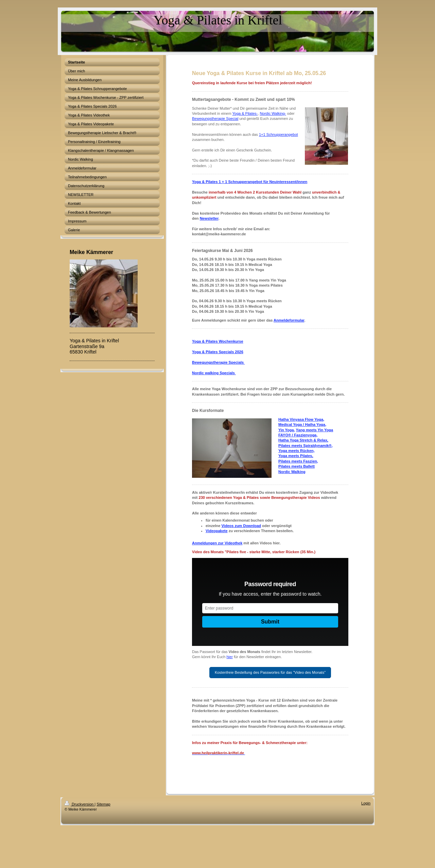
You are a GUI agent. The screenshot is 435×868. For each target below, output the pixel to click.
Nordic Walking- (273, 113)
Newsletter (209, 218)
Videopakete (217, 531)
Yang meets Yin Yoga (315, 430)
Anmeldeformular (289, 320)
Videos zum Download (241, 526)
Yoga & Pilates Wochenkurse (218, 341)
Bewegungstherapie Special (215, 119)
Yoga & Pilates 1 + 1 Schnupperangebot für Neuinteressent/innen (250, 182)
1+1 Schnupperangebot (279, 134)
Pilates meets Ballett (297, 466)
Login (366, 803)
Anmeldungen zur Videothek (217, 543)
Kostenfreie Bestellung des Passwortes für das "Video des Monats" (270, 672)
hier (230, 657)
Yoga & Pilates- (245, 113)
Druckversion (80, 804)
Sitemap (103, 804)
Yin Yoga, (287, 430)
